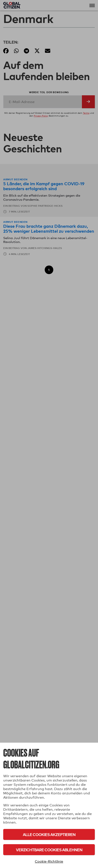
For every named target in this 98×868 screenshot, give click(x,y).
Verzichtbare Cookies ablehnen (49, 850)
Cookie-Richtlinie (49, 861)
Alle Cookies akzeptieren (49, 834)
